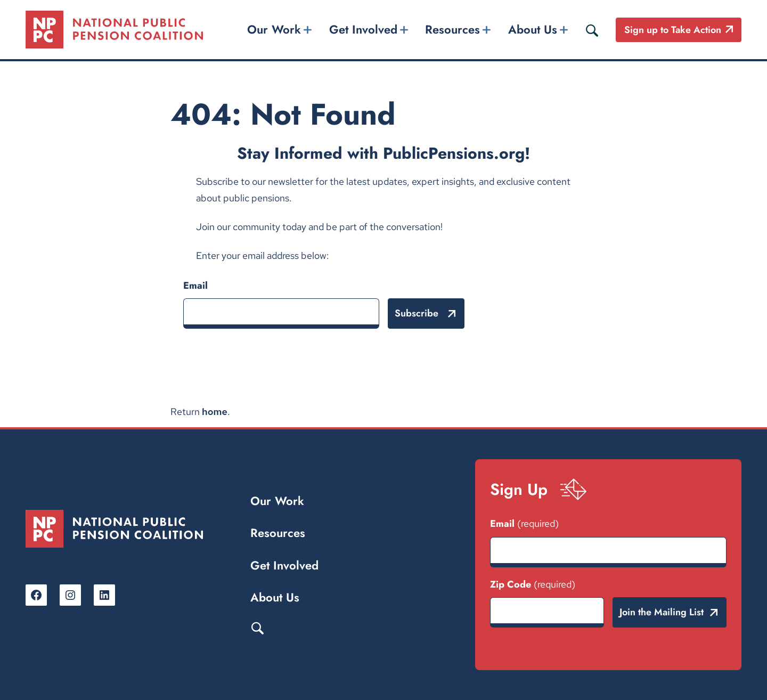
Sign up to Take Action (673, 30)
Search (257, 628)
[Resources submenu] (487, 30)
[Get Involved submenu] (404, 30)
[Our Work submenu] (308, 30)
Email (195, 286)
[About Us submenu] (564, 30)
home (215, 412)
